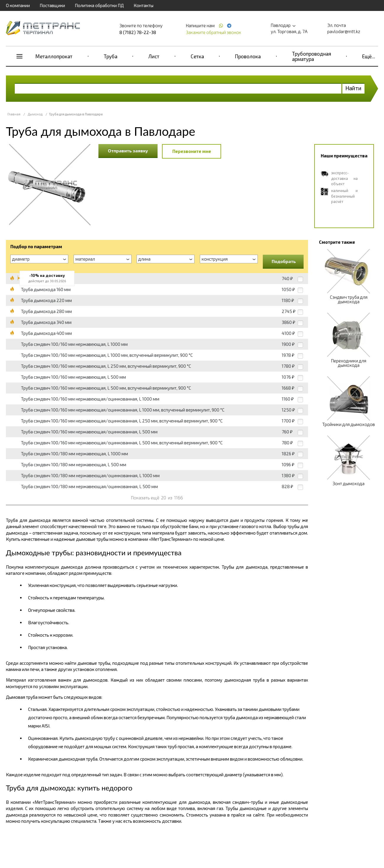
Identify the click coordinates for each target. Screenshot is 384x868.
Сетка (197, 56)
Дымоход (35, 114)
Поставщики (52, 5)
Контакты (144, 5)
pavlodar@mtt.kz (344, 31)
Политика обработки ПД (99, 5)
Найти (353, 88)
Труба (111, 56)
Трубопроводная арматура (312, 56)
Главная (14, 114)
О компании (18, 5)
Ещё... (369, 56)
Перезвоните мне (192, 151)
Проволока (248, 56)
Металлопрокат (54, 56)
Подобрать (284, 261)
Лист (154, 56)
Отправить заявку (128, 151)
